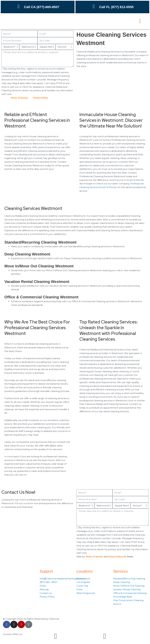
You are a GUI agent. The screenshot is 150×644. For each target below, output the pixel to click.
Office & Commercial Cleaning (130, 593)
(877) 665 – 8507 (49, 582)
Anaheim (82, 579)
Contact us (46, 593)
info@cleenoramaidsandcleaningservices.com (65, 579)
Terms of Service (19, 98)
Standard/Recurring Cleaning (129, 579)
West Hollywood (86, 593)
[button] (140, 21)
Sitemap (44, 589)
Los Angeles (83, 582)
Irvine (80, 589)
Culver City (82, 586)
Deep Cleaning (122, 582)
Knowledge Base (123, 597)
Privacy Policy (40, 98)
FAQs (43, 586)
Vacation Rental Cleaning (127, 589)
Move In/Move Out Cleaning (129, 586)
